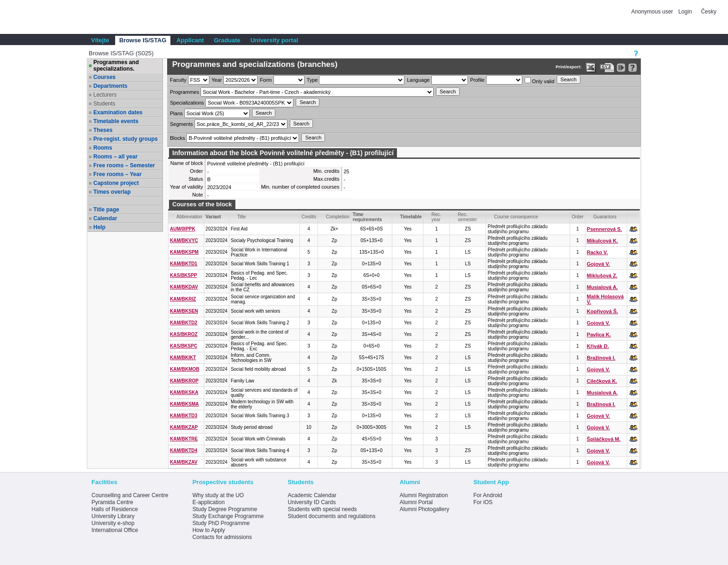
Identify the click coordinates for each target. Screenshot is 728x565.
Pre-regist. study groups (126, 139)
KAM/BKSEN (184, 311)
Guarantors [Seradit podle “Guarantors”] (605, 217)
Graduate (227, 40)
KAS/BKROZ (184, 334)
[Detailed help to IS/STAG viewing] (633, 68)
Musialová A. (602, 287)
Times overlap (112, 192)
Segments (182, 124)
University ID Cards (312, 502)
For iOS (483, 502)
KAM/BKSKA (184, 392)
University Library (113, 516)
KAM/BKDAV (184, 287)
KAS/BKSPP (183, 275)
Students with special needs (322, 509)
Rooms (103, 148)
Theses (103, 130)
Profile (478, 80)
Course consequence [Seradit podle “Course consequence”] (516, 217)
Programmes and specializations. (116, 66)
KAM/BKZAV (184, 462)
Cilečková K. (602, 381)
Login (685, 12)
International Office (115, 530)
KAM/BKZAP (184, 427)
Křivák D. (598, 346)
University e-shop (113, 523)
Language (418, 80)
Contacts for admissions (222, 537)
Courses (104, 77)
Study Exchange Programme (228, 516)
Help (99, 227)
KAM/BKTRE (184, 439)
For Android (487, 495)
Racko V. (597, 252)
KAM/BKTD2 (184, 323)
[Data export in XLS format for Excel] (591, 68)
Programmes (185, 92)
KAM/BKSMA (184, 404)
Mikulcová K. (602, 241)
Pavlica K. (599, 335)
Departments (110, 86)
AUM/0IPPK (182, 229)
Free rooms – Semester (124, 165)
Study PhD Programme (221, 523)
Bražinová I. (601, 358)
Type (312, 80)
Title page (106, 210)
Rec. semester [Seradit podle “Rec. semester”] (467, 217)
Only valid (539, 81)
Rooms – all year (115, 157)
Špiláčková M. (604, 439)
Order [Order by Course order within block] (578, 217)
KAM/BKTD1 (184, 264)
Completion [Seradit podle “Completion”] (338, 217)
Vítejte (100, 40)
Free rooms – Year (117, 174)
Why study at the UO (218, 495)
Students (104, 104)
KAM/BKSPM (184, 252)
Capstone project (116, 183)
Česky (709, 12)
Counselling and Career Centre (130, 495)
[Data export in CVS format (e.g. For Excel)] (607, 68)
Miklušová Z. (602, 276)
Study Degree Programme (224, 509)
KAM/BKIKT (183, 358)
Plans (176, 113)
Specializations (187, 103)
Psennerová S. (604, 229)
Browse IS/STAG (143, 40)
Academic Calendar (312, 495)
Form (266, 80)
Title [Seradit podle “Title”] (242, 217)
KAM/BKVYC (184, 240)
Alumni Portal (416, 502)
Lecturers (105, 95)
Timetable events (116, 121)
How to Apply (208, 530)
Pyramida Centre (112, 502)
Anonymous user (653, 12)
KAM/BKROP (184, 381)
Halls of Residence (115, 509)
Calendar (105, 218)
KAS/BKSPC (184, 346)
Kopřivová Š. (602, 311)
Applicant (190, 40)
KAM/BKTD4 (184, 450)
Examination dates (118, 112)
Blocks (177, 138)
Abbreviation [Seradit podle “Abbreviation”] (189, 217)
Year (217, 80)
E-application (208, 502)
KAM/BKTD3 (184, 416)
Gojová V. (598, 264)
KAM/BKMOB (185, 369)
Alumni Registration (424, 495)
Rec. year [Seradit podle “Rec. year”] (436, 217)
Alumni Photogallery (425, 509)
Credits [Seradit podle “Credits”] (309, 217)
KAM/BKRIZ (183, 299)
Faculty (178, 80)
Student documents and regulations (332, 516)
